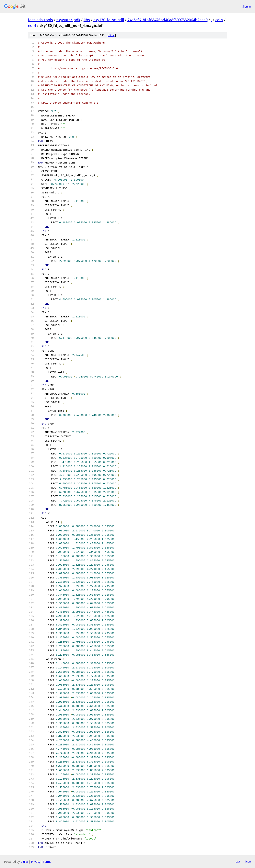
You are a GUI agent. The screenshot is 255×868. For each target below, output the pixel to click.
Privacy (36, 862)
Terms (47, 862)
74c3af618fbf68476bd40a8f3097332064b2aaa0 (167, 20)
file (111, 35)
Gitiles (25, 862)
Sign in (247, 6)
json (248, 861)
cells (219, 20)
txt (238, 861)
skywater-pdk (68, 20)
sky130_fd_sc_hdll (109, 20)
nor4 (32, 25)
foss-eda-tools (40, 20)
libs (87, 20)
